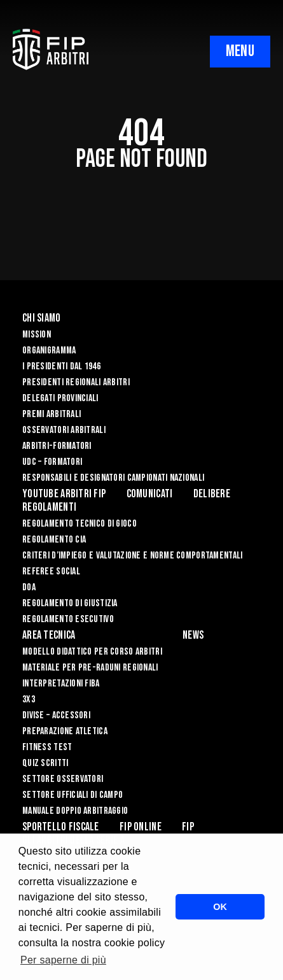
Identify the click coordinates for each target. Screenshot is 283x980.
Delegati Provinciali (60, 398)
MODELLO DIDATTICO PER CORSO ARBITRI (92, 652)
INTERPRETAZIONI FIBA (61, 684)
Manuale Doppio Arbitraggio (75, 811)
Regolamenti (49, 507)
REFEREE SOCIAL (51, 572)
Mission (37, 335)
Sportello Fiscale (61, 827)
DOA (29, 587)
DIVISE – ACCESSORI (56, 715)
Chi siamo (42, 318)
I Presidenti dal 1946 (61, 366)
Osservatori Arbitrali (64, 430)
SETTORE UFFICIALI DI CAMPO (72, 795)
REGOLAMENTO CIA (54, 540)
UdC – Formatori (52, 462)
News (193, 635)
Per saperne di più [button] (63, 960)
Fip (188, 827)
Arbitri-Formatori (57, 446)
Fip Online (141, 827)
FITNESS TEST (47, 747)
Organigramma (49, 351)
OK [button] (220, 907)
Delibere (212, 494)
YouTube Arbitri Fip (64, 494)
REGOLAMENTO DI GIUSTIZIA (70, 603)
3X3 (29, 699)
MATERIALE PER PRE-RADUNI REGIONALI (90, 668)
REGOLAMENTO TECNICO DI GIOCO (79, 524)
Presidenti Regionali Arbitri (76, 382)
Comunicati (150, 494)
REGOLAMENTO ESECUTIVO (68, 619)
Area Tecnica (49, 635)
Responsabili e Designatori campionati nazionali (113, 478)
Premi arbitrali (52, 414)
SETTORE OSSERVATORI (63, 779)
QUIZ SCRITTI (45, 763)
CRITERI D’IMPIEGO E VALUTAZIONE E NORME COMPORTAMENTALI (132, 556)
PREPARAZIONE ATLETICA (65, 731)
